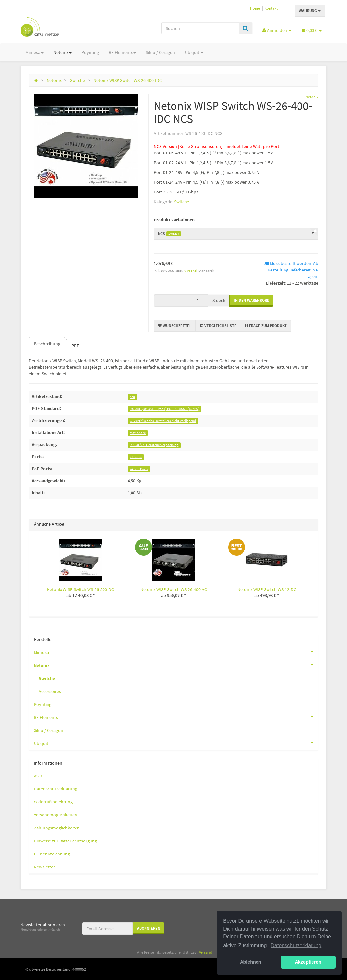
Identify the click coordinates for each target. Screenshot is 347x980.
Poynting (90, 52)
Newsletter (44, 867)
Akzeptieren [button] (308, 962)
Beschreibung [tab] (47, 344)
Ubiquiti (194, 52)
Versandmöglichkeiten (56, 815)
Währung (310, 11)
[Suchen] (200, 28)
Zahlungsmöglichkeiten (57, 828)
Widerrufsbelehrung (53, 802)
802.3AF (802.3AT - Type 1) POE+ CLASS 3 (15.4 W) (164, 409)
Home (255, 8)
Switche (182, 202)
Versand (191, 271)
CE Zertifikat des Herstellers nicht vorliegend (163, 421)
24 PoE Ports (139, 469)
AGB (38, 776)
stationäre (138, 433)
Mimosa (35, 52)
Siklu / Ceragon (160, 52)
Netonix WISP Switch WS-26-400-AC (174, 589)
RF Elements (122, 52)
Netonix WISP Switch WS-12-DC (267, 589)
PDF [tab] (75, 346)
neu (132, 397)
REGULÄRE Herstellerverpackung (154, 445)
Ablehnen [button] (251, 962)
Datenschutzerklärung (56, 789)
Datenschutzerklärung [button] (296, 945)
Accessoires (50, 691)
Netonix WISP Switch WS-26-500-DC (80, 589)
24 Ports (136, 457)
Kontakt (271, 8)
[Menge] (181, 300)
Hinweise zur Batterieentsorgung (65, 841)
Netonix (62, 52)
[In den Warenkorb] (251, 301)
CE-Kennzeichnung (52, 854)
